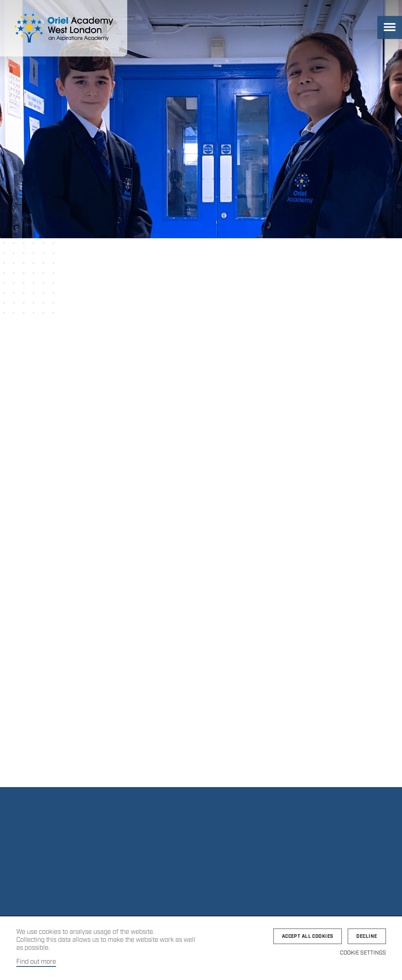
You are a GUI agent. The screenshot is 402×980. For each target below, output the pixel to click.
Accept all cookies (308, 936)
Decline (367, 936)
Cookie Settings (363, 953)
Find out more (36, 962)
